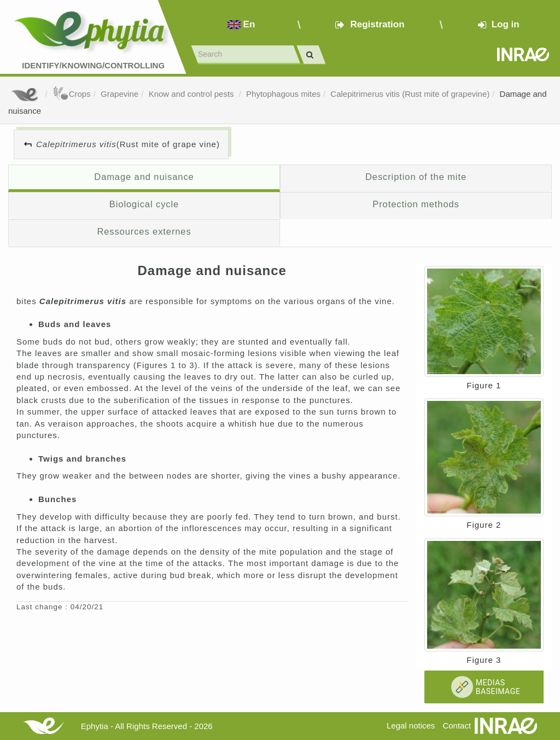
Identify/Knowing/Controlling (93, 65)
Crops (72, 94)
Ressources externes (144, 231)
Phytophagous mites (283, 94)
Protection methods (416, 204)
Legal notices (411, 726)
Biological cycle (144, 204)
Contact (457, 726)
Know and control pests (192, 94)
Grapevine (119, 94)
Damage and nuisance (144, 177)
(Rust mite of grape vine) (128, 144)
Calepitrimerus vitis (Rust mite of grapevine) (410, 94)
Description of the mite (416, 177)
